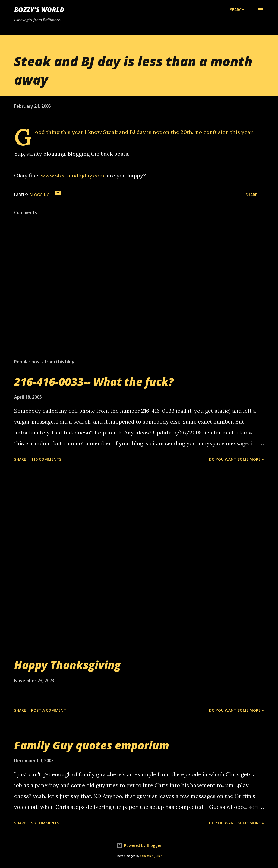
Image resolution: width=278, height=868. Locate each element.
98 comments (45, 823)
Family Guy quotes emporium (92, 745)
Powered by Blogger (139, 845)
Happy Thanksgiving (67, 665)
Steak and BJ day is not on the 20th (148, 132)
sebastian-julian (151, 856)
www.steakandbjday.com (72, 175)
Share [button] (251, 195)
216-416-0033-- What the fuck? (94, 382)
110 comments (46, 459)
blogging (39, 195)
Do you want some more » (236, 459)
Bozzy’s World (39, 10)
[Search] (237, 10)
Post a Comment (49, 710)
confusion (216, 132)
